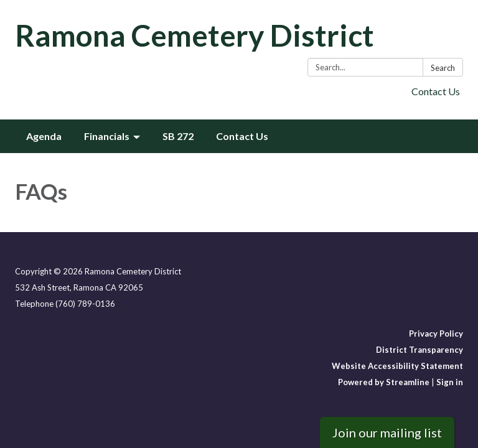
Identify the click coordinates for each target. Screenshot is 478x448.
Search (443, 68)
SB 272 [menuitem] (178, 136)
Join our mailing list (387, 432)
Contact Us (436, 91)
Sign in (450, 382)
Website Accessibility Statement (397, 366)
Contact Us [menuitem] (242, 136)
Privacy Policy (436, 334)
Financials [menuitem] (107, 136)
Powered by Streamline (384, 382)
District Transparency (419, 350)
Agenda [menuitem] (44, 136)
